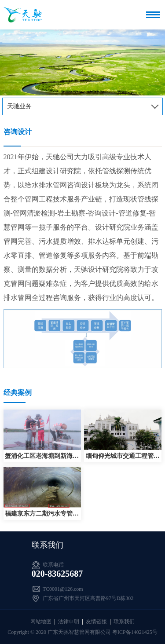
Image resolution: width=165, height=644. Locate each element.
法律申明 (69, 622)
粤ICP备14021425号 (135, 632)
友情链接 (96, 622)
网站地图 (41, 622)
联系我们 (124, 622)
